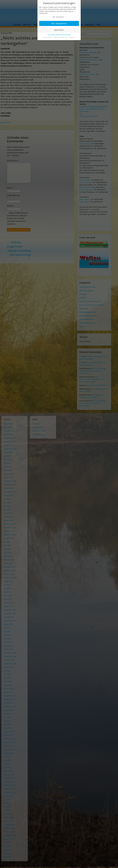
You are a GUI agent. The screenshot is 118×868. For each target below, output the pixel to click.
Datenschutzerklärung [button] (60, 37)
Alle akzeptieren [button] (59, 23)
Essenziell (58, 17)
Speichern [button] (59, 30)
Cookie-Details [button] (48, 37)
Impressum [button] (72, 37)
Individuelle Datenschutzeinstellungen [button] (59, 35)
